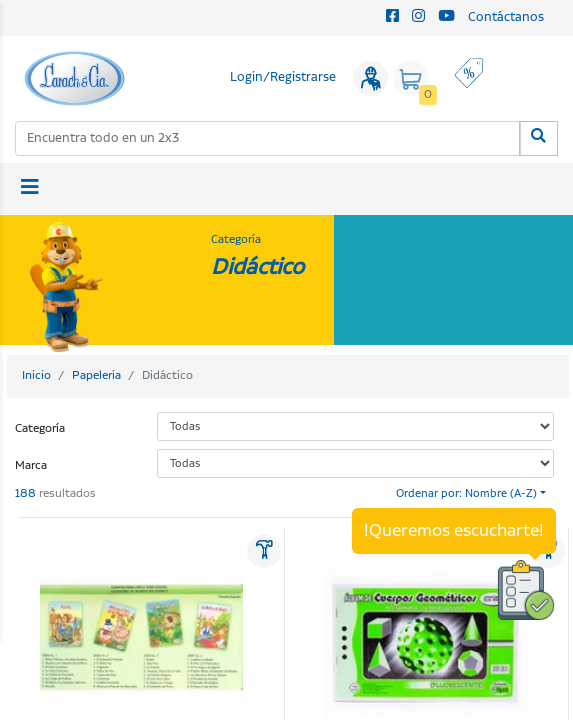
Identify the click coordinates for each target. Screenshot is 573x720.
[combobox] (268, 138)
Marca (31, 465)
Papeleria (96, 375)
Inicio (36, 375)
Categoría (40, 428)
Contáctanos (506, 17)
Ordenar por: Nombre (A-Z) (466, 494)
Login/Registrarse (283, 77)
